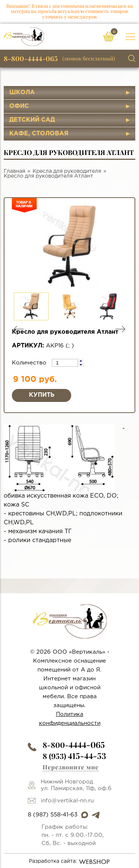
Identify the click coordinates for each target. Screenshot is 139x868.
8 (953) (74, 756)
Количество (30, 363)
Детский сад (32, 120)
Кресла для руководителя (67, 171)
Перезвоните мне (71, 767)
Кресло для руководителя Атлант (48, 176)
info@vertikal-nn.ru (67, 801)
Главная (14, 171)
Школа (22, 93)
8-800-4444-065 (31, 59)
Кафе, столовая (39, 134)
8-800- (74, 745)
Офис (19, 106)
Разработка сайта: (69, 862)
